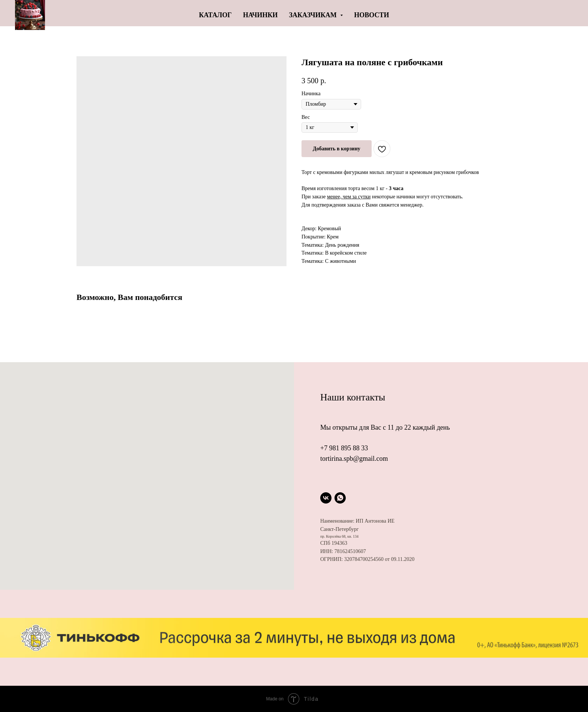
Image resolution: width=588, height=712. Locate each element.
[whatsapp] (340, 498)
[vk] (326, 498)
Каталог (215, 15)
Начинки (260, 15)
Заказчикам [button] (314, 15)
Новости (371, 15)
